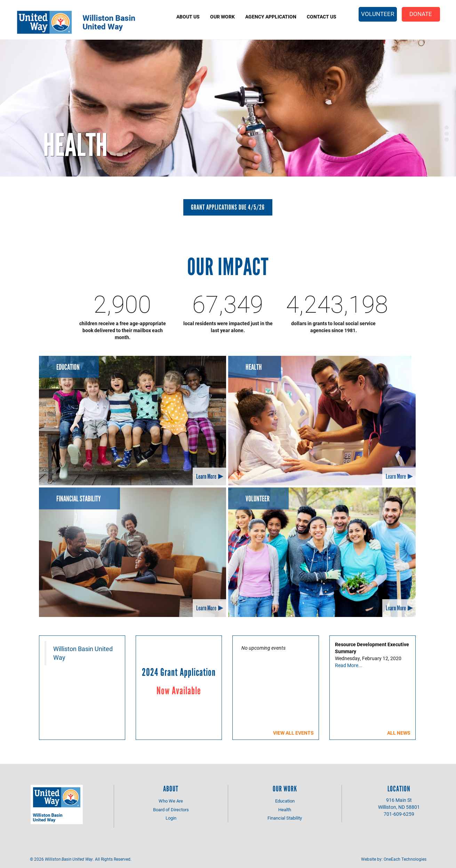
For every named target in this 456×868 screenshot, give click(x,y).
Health (75, 145)
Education (68, 367)
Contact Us (322, 17)
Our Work (222, 17)
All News (399, 733)
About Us (188, 17)
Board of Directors (171, 810)
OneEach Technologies (405, 859)
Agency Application (271, 17)
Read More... (349, 665)
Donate (421, 14)
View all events (293, 733)
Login (171, 818)
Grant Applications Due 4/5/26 (228, 207)
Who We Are (171, 801)
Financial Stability (79, 499)
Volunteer (378, 14)
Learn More (206, 476)
